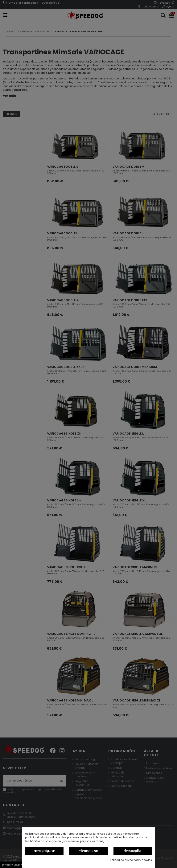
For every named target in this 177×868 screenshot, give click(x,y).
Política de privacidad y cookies (131, 860)
